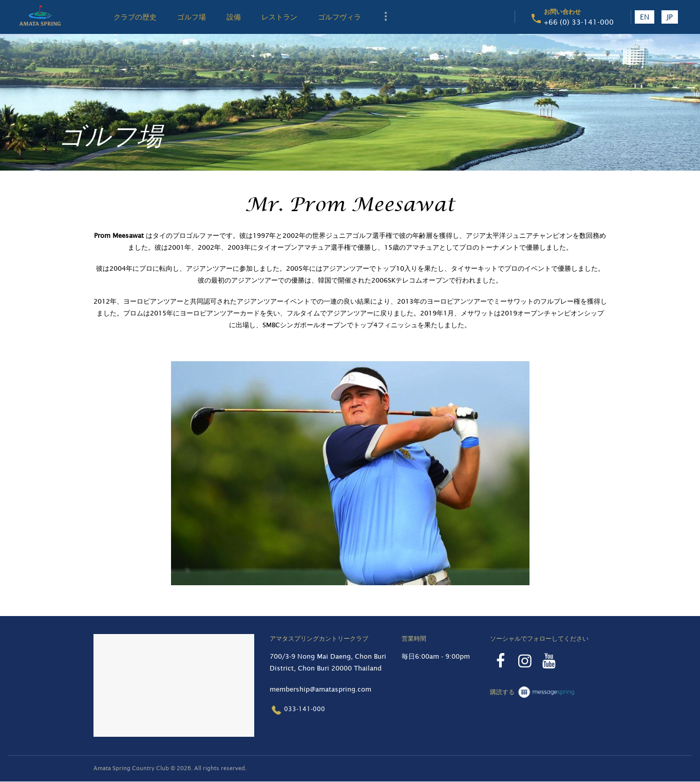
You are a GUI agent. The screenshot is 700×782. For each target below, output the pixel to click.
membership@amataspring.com (320, 689)
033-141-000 (297, 710)
